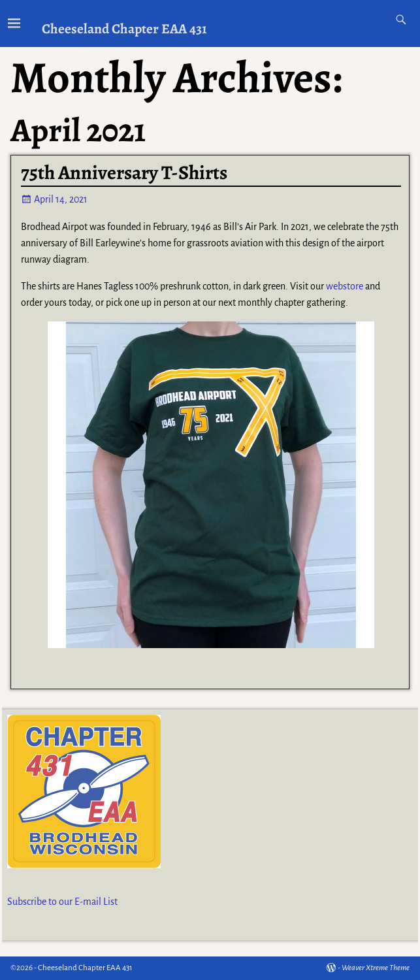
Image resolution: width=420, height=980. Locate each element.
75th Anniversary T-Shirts (124, 172)
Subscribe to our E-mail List (62, 902)
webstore (345, 286)
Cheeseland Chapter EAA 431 (124, 28)
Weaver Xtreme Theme (376, 968)
